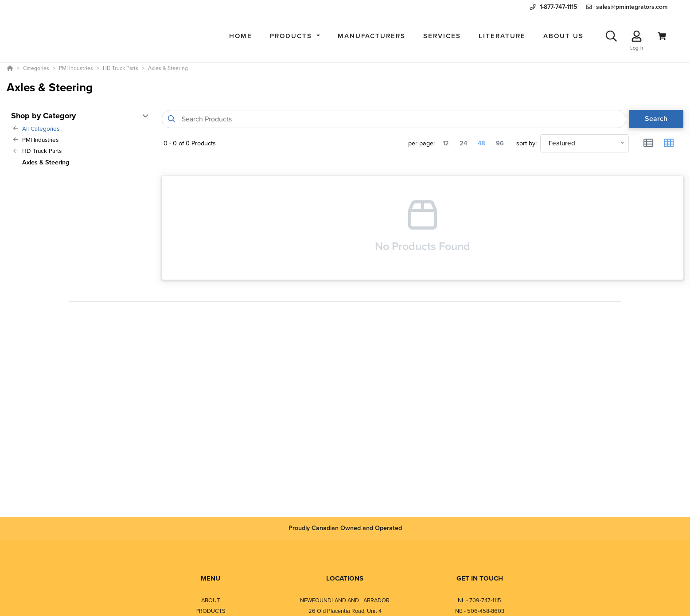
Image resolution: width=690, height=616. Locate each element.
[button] (295, 36)
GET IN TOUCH (480, 578)
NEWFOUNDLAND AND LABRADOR (345, 600)
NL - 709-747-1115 (479, 600)
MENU (211, 578)
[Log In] (637, 36)
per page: (421, 143)
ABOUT (211, 600)
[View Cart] (662, 36)
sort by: (526, 143)
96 (500, 143)
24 (463, 143)
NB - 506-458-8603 (480, 611)
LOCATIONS (345, 578)
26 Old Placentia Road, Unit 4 (345, 611)
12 (446, 143)
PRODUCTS (211, 611)
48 (481, 143)
